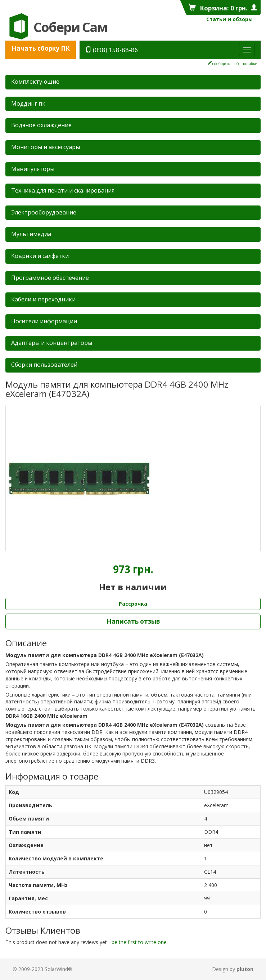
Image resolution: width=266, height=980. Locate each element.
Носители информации (44, 321)
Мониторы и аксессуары (46, 147)
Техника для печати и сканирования (63, 190)
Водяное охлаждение (41, 125)
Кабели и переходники (43, 299)
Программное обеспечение (50, 278)
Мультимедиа (31, 234)
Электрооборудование (44, 212)
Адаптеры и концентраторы (52, 343)
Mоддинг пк (28, 103)
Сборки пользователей (44, 365)
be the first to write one (139, 942)
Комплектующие (35, 82)
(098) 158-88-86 (112, 50)
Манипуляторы (33, 169)
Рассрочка (133, 604)
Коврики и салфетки (40, 256)
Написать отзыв (133, 621)
